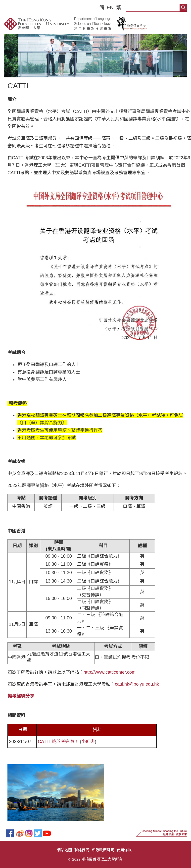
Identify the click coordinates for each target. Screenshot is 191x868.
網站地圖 (64, 850)
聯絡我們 (82, 850)
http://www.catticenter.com (110, 672)
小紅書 (88, 742)
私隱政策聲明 (103, 850)
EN (110, 7)
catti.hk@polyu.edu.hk (137, 684)
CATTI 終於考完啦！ (58, 742)
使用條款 (124, 850)
